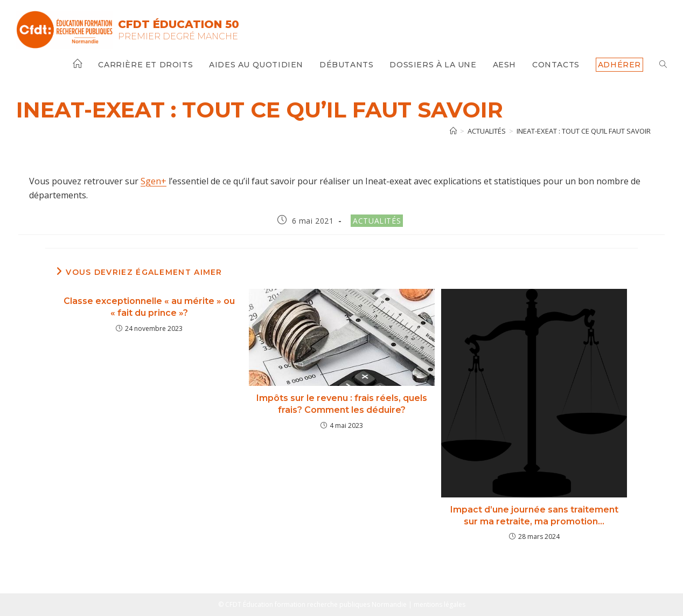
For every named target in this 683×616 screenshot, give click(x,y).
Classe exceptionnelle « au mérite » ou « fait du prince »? (149, 307)
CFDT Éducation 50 (179, 24)
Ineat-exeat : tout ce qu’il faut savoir (584, 131)
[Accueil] (453, 131)
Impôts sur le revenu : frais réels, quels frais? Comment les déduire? (342, 404)
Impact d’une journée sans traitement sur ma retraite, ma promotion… (534, 515)
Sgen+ (154, 181)
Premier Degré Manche (178, 36)
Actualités (377, 221)
